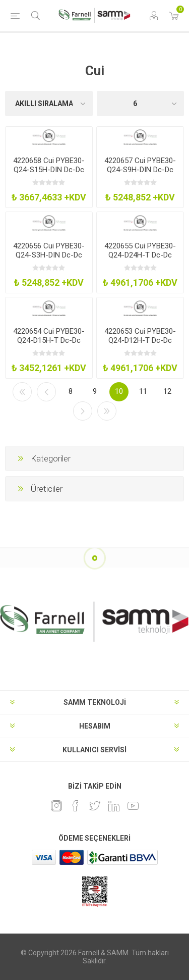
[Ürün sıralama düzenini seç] (49, 104)
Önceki (46, 392)
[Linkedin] (114, 806)
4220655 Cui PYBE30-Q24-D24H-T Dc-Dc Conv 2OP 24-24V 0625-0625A (140, 260)
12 (167, 391)
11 (143, 391)
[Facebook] (76, 806)
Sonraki (83, 411)
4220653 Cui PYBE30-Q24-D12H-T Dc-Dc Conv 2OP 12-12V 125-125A (140, 345)
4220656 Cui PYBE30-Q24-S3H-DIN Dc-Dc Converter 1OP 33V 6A (49, 255)
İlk (22, 392)
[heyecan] (95, 806)
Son (107, 411)
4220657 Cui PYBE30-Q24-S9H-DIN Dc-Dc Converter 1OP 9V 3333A (140, 174)
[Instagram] (56, 806)
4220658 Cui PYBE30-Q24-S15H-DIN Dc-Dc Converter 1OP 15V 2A (49, 170)
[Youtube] (133, 806)
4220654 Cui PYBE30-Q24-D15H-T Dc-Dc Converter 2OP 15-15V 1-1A (49, 345)
